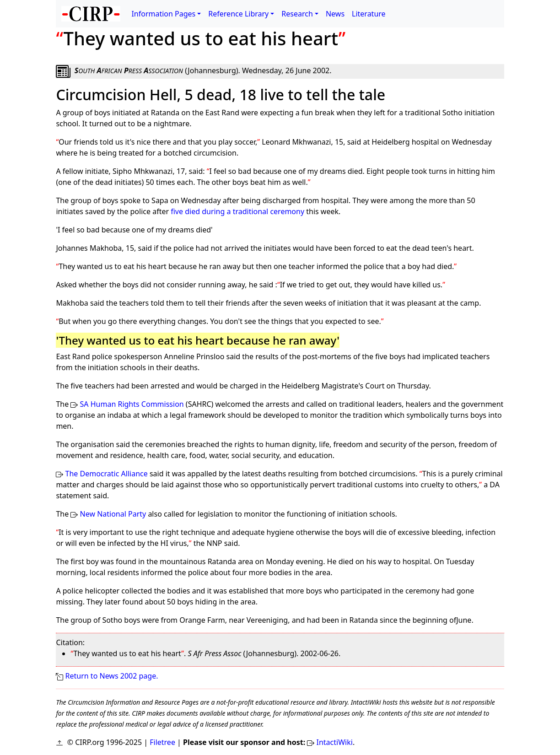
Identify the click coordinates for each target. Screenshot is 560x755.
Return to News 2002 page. (112, 676)
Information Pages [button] (163, 14)
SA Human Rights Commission (132, 404)
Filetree (162, 742)
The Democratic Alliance (107, 474)
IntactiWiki (335, 742)
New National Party (113, 514)
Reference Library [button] (238, 14)
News (335, 14)
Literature (369, 14)
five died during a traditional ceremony (237, 211)
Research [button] (297, 14)
